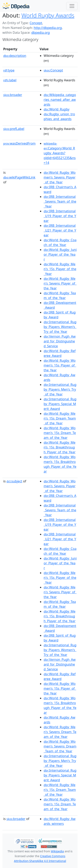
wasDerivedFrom (19, 143)
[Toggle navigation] (72, 6)
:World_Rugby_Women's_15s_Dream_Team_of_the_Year (60, 433)
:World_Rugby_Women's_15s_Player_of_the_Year (60, 365)
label (10, 80)
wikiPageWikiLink (19, 177)
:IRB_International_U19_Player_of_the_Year (60, 216)
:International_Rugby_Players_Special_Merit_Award (60, 404)
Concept (36, 23)
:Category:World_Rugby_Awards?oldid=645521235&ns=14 (60, 153)
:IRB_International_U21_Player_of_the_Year (60, 230)
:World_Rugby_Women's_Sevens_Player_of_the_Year (60, 177)
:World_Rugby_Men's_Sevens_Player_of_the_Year (60, 283)
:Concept (53, 70)
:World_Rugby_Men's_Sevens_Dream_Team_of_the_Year (60, 732)
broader (13, 95)
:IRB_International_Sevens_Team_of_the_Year (60, 201)
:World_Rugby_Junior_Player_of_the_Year (60, 254)
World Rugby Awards (48, 15)
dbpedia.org (41, 33)
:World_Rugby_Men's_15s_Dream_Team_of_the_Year (60, 418)
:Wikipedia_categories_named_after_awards (60, 100)
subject (14, 481)
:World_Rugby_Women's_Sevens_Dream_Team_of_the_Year (60, 746)
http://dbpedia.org (48, 28)
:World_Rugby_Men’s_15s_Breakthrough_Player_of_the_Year (60, 447)
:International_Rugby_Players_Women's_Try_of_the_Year (60, 327)
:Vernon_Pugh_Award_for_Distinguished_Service (60, 341)
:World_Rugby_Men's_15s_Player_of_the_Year (60, 269)
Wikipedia (57, 851)
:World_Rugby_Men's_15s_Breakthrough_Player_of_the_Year (60, 616)
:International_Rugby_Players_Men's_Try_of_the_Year (60, 389)
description (15, 56)
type (9, 70)
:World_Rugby (57, 109)
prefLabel (14, 129)
